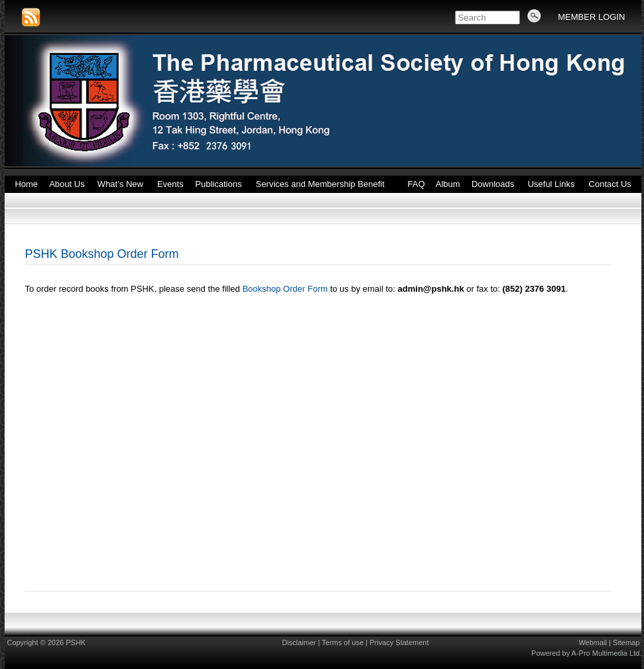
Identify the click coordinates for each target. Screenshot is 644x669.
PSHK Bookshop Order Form (101, 254)
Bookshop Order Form (285, 289)
